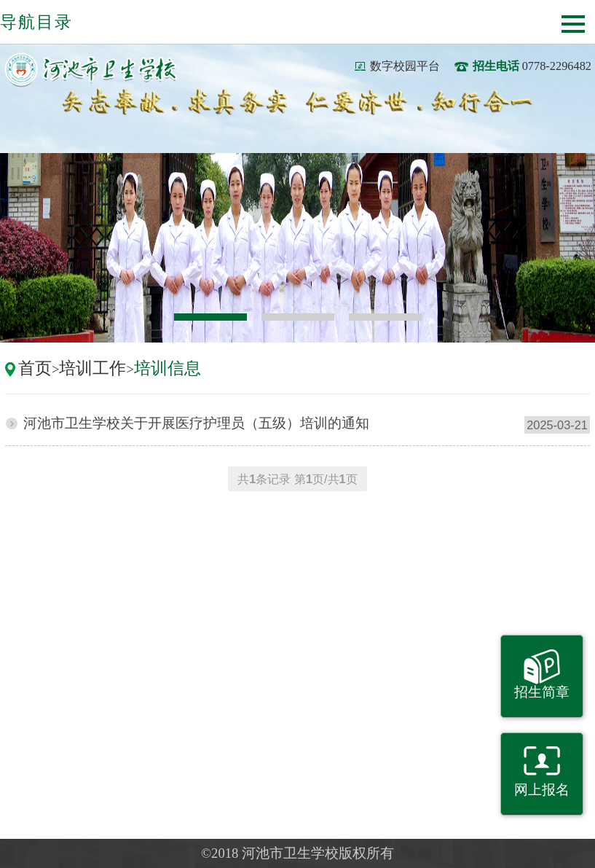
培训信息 (168, 368)
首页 (35, 368)
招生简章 (542, 692)
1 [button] (210, 317)
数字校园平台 (405, 66)
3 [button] (385, 317)
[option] (297, 248)
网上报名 (542, 790)
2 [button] (298, 317)
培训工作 (92, 368)
